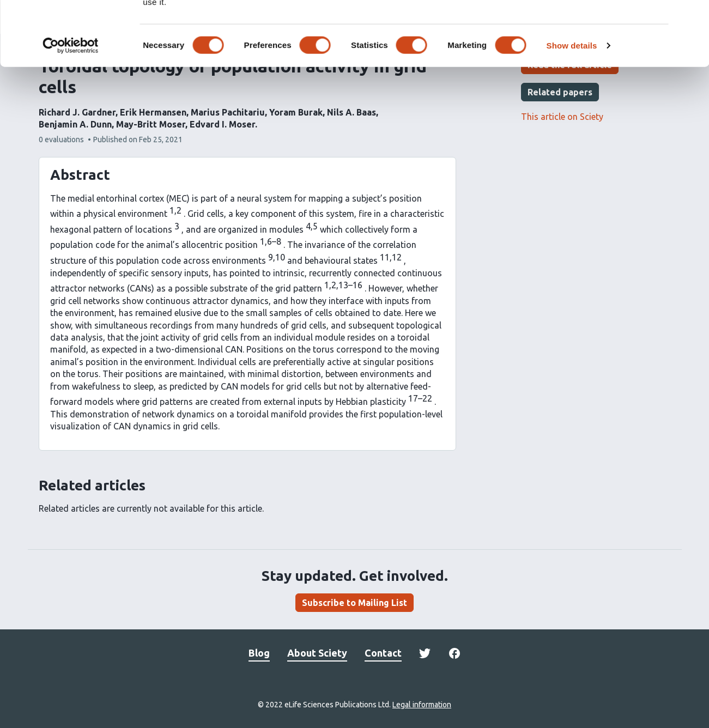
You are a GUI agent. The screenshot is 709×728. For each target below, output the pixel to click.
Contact (383, 653)
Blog (259, 653)
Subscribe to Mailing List (354, 603)
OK (590, 26)
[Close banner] (692, 17)
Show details (572, 97)
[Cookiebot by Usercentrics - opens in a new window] (71, 97)
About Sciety (317, 653)
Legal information (422, 705)
